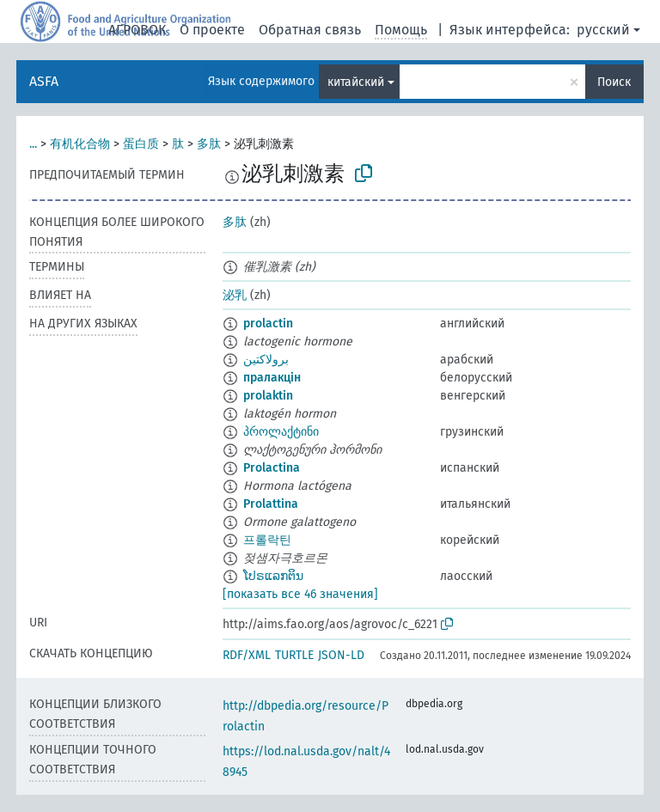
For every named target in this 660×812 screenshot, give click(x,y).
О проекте (212, 30)
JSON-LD (341, 655)
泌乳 (235, 295)
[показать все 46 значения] (300, 594)
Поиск (614, 82)
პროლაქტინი (281, 432)
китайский (356, 82)
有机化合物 (80, 144)
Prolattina (271, 504)
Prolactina (272, 468)
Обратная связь (310, 30)
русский (603, 30)
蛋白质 (141, 144)
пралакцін (272, 378)
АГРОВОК (137, 30)
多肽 (209, 144)
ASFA (44, 81)
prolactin (268, 324)
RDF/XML (247, 655)
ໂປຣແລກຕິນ (273, 576)
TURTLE (294, 655)
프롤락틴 (267, 540)
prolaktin (268, 396)
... (33, 144)
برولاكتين (266, 360)
